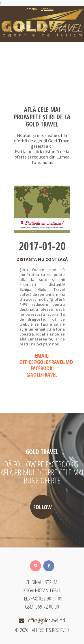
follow (42, 507)
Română (31, 9)
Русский (47, 9)
